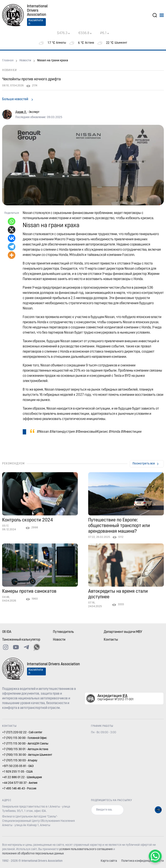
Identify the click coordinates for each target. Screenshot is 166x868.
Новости (25, 61)
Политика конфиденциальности (143, 861)
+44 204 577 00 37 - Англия (20, 783)
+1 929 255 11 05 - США (17, 772)
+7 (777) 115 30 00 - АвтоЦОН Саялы (25, 744)
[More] (12, 255)
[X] (12, 230)
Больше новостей (15, 99)
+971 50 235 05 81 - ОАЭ (18, 766)
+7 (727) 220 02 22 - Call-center (22, 733)
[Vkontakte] (12, 238)
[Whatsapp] (12, 221)
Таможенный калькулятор (21, 640)
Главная (8, 61)
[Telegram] (12, 247)
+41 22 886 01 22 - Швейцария (22, 777)
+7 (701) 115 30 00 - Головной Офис (25, 738)
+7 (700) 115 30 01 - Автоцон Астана (25, 749)
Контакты (111, 640)
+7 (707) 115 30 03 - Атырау (20, 761)
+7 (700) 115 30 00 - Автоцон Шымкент (27, 755)
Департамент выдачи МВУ (123, 632)
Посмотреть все (144, 464)
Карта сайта (109, 861)
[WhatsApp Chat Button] (155, 856)
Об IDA (7, 632)
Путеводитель (63, 632)
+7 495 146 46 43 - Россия (19, 789)
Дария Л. (21, 112)
